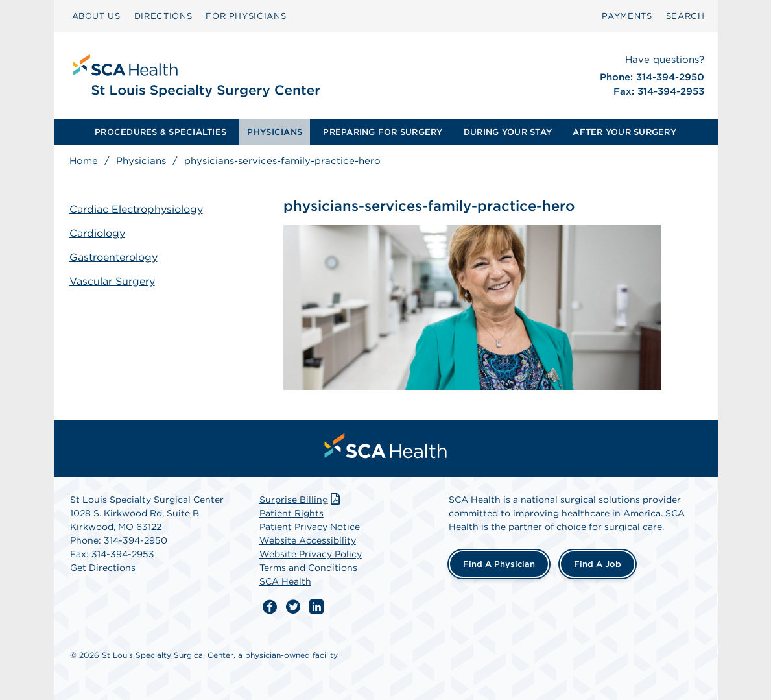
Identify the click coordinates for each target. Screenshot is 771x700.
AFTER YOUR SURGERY (624, 132)
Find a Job (598, 564)
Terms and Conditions (308, 568)
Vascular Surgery (112, 281)
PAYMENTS (627, 16)
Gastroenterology (113, 257)
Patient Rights (291, 513)
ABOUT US (96, 16)
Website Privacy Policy (311, 554)
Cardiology (97, 233)
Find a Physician (499, 564)
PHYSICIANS (275, 132)
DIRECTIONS (163, 16)
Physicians (141, 161)
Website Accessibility (308, 540)
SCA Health (285, 581)
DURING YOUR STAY (508, 132)
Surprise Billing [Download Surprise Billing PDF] (301, 500)
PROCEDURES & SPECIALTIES (160, 132)
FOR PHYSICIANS (246, 16)
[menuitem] (96, 16)
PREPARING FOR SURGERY (383, 132)
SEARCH (685, 16)
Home (84, 161)
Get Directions (103, 568)
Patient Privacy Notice (310, 527)
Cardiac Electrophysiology (136, 209)
